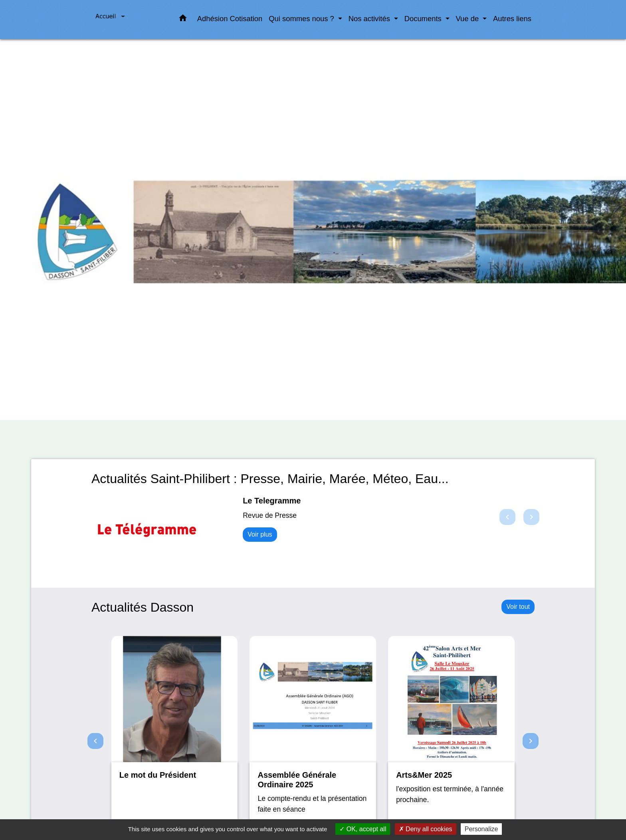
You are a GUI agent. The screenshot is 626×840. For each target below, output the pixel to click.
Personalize (481, 829)
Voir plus (260, 534)
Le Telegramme (272, 501)
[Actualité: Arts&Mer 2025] (451, 737)
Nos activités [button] (370, 19)
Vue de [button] (469, 19)
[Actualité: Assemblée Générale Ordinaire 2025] (313, 737)
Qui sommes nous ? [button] (302, 19)
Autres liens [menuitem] (512, 19)
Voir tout (518, 607)
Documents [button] (424, 19)
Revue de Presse (270, 515)
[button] (183, 20)
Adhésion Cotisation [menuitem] (230, 19)
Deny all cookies (426, 829)
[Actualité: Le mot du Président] (175, 737)
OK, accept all (363, 829)
